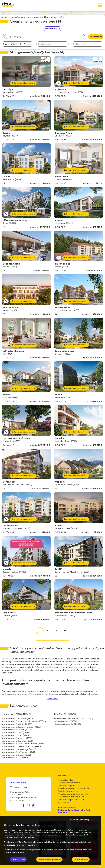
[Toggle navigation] (100, 5)
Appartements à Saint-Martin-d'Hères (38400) (24, 744)
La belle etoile (63, 308)
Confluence (9, 482)
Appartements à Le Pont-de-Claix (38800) (22, 747)
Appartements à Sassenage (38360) (19, 749)
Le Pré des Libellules (13, 351)
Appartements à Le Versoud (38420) (19, 752)
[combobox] (17, 44)
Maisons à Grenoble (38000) (67, 724)
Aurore (59, 220)
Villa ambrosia (11, 308)
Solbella (60, 438)
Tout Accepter (81, 859)
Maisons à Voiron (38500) (66, 721)
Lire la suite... (52, 699)
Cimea (59, 526)
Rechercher (96, 37)
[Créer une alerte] (52, 29)
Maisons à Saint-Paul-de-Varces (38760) (74, 719)
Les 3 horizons (10, 526)
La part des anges (65, 351)
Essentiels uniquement (49, 859)
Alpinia (6, 395)
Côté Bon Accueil (12, 264)
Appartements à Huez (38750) (16, 735)
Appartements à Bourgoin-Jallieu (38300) (21, 727)
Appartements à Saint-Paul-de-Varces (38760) (24, 721)
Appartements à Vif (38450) (15, 758)
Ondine (7, 133)
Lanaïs (59, 395)
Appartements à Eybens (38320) (17, 755)
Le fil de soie (9, 613)
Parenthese (61, 177)
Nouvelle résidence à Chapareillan (74, 613)
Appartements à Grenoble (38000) (18, 741)
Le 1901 (59, 569)
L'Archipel (8, 89)
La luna (6, 177)
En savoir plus (18, 859)
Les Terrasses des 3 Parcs (16, 438)
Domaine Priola (63, 133)
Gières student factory (15, 220)
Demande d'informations (23, 83)
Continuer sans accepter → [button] (82, 820)
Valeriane (60, 89)
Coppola (60, 482)
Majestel (7, 569)
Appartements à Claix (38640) (16, 733)
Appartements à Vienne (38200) (17, 738)
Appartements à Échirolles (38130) (18, 719)
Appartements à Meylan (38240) (17, 730)
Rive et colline (63, 264)
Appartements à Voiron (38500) (17, 724)
